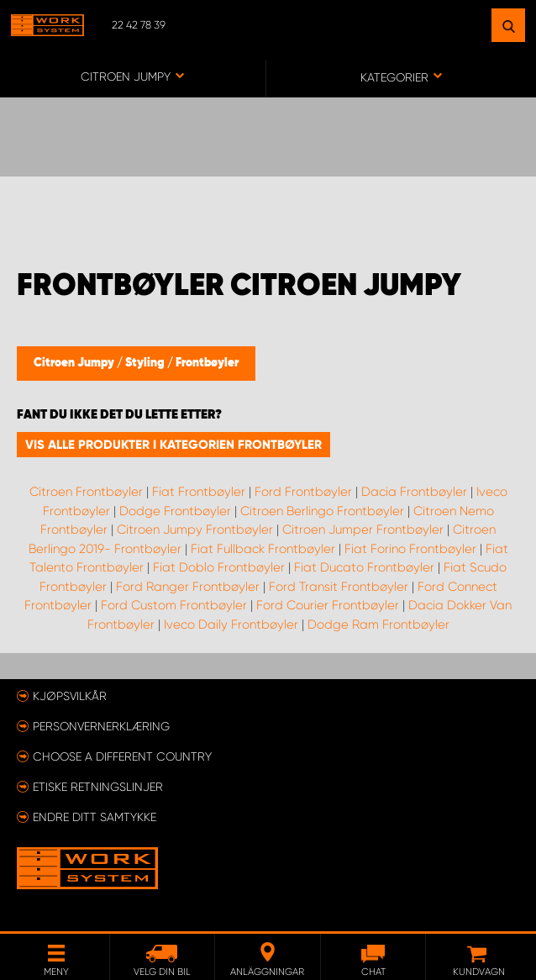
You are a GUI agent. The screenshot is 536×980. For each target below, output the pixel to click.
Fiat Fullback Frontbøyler (263, 549)
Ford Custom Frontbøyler (174, 605)
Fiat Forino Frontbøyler (410, 549)
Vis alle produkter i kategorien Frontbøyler (173, 445)
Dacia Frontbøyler (414, 492)
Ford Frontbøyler (303, 492)
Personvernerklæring (101, 726)
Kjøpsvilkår (70, 696)
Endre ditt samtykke (95, 817)
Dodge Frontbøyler (175, 511)
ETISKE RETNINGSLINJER (98, 787)
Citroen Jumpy (75, 363)
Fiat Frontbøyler (199, 492)
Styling (146, 363)
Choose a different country (122, 756)
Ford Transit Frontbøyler (339, 587)
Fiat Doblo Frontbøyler (219, 567)
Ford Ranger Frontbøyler (188, 587)
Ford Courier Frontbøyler (328, 605)
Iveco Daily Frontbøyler (231, 624)
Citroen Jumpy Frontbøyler (195, 530)
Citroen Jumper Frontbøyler (363, 530)
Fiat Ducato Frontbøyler (364, 567)
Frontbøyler (207, 363)
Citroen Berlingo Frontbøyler (322, 511)
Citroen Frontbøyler (86, 492)
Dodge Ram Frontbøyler (378, 624)
